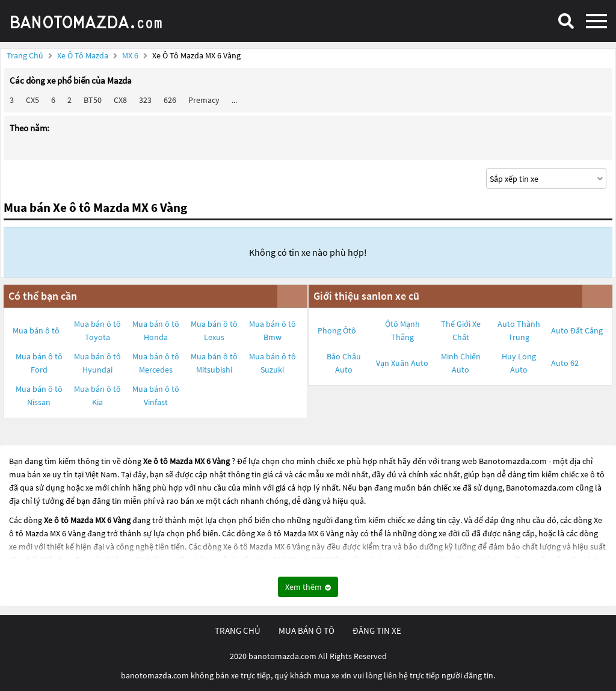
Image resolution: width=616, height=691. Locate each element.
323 (145, 100)
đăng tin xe (377, 631)
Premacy (204, 100)
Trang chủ (25, 55)
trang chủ (238, 631)
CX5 (32, 100)
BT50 (93, 100)
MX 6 (131, 55)
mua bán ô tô (306, 631)
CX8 (120, 100)
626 (170, 100)
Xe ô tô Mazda (83, 55)
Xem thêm (308, 587)
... (234, 100)
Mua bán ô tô (36, 330)
